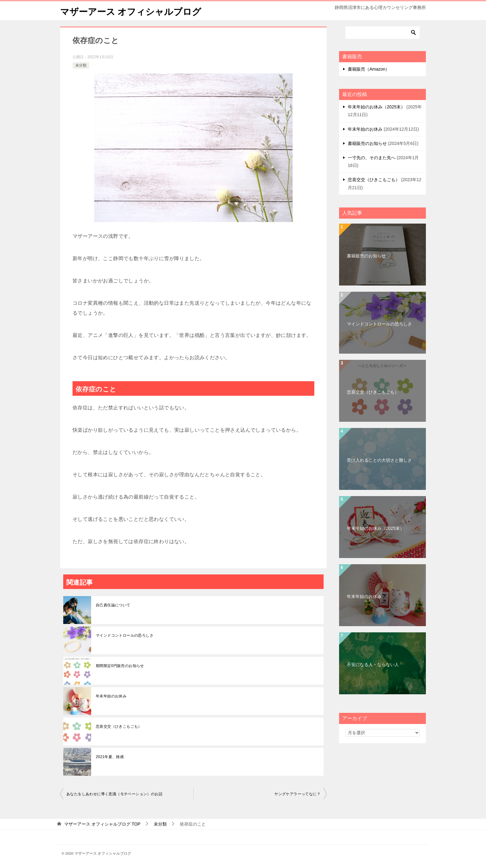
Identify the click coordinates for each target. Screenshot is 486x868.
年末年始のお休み (111, 696)
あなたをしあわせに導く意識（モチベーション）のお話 (114, 794)
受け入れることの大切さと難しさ (379, 460)
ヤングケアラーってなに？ (297, 794)
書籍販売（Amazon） (369, 69)
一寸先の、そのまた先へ (372, 158)
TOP (102, 824)
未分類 (81, 65)
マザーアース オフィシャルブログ (133, 11)
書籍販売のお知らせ (367, 143)
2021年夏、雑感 (110, 757)
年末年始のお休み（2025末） (376, 107)
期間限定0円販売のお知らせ (120, 666)
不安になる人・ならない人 (373, 665)
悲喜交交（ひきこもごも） (119, 726)
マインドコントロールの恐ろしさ (125, 635)
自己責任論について (113, 605)
